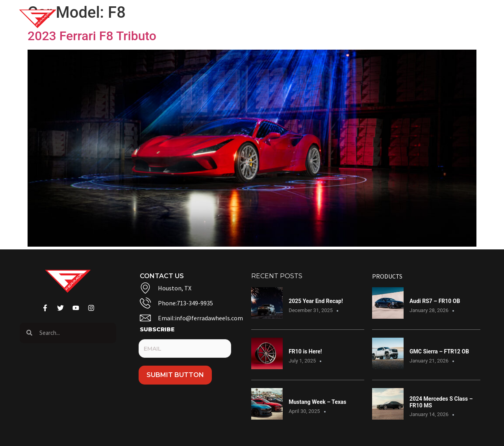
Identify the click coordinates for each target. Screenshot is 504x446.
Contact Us (306, 19)
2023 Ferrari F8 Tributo (92, 36)
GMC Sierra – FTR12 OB (439, 351)
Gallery (229, 19)
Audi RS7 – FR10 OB (435, 301)
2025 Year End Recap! (316, 301)
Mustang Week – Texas (317, 402)
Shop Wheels (172, 19)
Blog (267, 19)
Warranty (353, 19)
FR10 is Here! (305, 351)
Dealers (400, 19)
